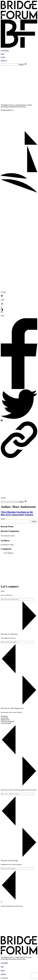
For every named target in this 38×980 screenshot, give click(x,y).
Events (3, 57)
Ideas (2, 54)
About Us (4, 61)
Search (3, 519)
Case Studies (5, 50)
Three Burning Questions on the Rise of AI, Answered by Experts (17, 513)
